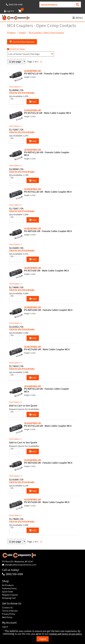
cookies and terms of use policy (65, 634)
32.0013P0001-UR (32, 189)
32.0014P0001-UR (32, 228)
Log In (9, 11)
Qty (12, 99)
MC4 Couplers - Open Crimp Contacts (46, 32)
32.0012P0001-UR (32, 149)
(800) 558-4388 (14, 574)
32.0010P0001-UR (32, 71)
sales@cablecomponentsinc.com (20, 565)
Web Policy (7, 617)
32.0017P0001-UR (32, 346)
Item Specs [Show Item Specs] (16, 87)
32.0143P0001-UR (32, 499)
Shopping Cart (9, 598)
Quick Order (8, 592)
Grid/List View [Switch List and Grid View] (16, 49)
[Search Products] (77, 5)
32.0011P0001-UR (32, 110)
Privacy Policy (9, 614)
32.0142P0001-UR (32, 460)
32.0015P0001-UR (32, 268)
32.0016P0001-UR (32, 307)
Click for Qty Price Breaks (22, 93)
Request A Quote (10, 595)
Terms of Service (10, 611)
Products (11, 32)
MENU (78, 18)
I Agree (43, 639)
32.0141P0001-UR (32, 423)
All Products (8, 585)
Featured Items (9, 588)
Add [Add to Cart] (33, 102)
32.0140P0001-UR (32, 386)
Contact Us (7, 608)
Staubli (22, 32)
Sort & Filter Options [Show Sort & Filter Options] (22, 42)
